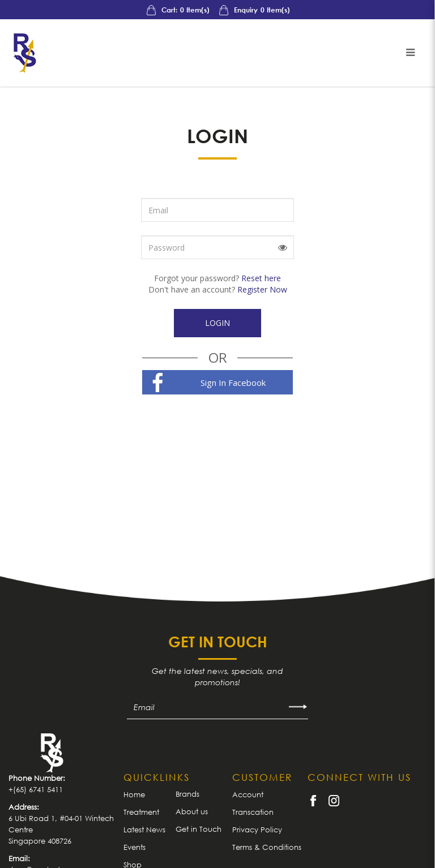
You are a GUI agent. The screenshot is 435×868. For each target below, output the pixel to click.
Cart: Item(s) (177, 10)
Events (135, 847)
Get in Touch (199, 829)
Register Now (262, 289)
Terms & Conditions (267, 847)
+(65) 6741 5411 (36, 789)
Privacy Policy (257, 830)
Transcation (253, 812)
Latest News (144, 830)
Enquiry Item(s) (254, 10)
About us (192, 811)
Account (248, 794)
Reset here (261, 278)
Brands (187, 794)
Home (134, 794)
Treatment (141, 812)
